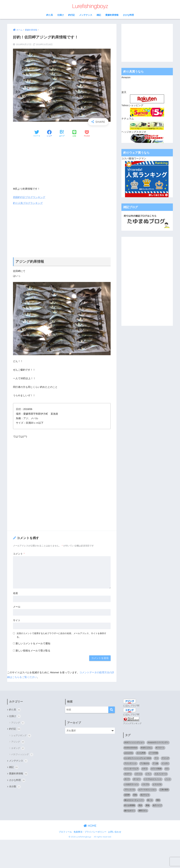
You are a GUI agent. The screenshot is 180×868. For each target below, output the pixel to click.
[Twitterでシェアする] (37, 134)
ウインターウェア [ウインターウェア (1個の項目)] (131, 768)
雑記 (99, 15)
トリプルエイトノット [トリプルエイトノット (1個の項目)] (153, 779)
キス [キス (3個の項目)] (167, 768)
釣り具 (50, 15)
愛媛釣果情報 (112, 15)
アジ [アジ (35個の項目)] (156, 758)
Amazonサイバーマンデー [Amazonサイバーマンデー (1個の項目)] (158, 742)
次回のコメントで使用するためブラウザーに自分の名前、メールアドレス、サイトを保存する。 (61, 635)
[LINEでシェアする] (74, 134)
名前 (15, 593)
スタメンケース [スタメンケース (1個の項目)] (161, 774)
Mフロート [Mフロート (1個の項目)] (160, 748)
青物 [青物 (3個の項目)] (147, 805)
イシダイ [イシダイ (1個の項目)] (165, 763)
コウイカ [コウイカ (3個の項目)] (138, 774)
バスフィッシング (22, 755)
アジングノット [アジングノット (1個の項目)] (130, 763)
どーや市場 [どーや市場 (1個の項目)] (153, 753)
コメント (19, 554)
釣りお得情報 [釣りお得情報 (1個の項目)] (130, 805)
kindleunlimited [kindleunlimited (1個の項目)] (131, 748)
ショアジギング (21, 736)
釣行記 (71, 15)
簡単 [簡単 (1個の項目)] (158, 800)
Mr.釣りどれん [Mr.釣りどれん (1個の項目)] (146, 748)
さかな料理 (128, 15)
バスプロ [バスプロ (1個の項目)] (145, 784)
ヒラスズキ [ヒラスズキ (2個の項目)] (157, 784)
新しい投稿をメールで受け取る (33, 650)
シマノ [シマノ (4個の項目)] (148, 774)
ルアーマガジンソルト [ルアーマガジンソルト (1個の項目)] (147, 789)
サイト (17, 620)
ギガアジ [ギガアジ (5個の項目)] (128, 774)
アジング (18, 723)
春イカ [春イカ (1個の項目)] (150, 800)
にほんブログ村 (131, 705)
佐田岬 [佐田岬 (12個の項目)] (127, 795)
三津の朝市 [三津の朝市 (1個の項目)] (164, 789)
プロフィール (65, 832)
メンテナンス (86, 15)
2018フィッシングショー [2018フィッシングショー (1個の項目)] (134, 742)
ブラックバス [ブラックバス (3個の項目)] (130, 789)
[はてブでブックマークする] (62, 134)
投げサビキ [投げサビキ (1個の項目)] (145, 795)
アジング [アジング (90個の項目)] (165, 758)
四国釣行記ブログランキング (29, 197)
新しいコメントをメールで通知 (33, 643)
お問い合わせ (115, 832)
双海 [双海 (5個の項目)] (135, 795)
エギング (18, 748)
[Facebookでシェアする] (49, 134)
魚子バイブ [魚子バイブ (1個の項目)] (157, 805)
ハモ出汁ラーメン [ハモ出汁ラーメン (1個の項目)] (131, 784)
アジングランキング (132, 723)
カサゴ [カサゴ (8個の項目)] (145, 768)
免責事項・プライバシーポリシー (90, 832)
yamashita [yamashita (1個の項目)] (129, 753)
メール (17, 607)
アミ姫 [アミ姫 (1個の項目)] (155, 763)
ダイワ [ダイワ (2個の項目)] (127, 779)
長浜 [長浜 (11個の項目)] (140, 805)
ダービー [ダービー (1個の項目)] (137, 779)
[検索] (112, 710)
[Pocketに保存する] (87, 134)
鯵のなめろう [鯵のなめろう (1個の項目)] (130, 810)
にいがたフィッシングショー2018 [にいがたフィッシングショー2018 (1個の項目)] (138, 758)
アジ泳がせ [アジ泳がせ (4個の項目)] (145, 763)
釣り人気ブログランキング (28, 203)
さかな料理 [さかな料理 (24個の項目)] (141, 753)
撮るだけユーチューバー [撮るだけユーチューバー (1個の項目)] (134, 800)
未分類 (15, 788)
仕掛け (61, 15)
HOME (90, 826)
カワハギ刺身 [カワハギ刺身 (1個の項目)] (156, 768)
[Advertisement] (62, 162)
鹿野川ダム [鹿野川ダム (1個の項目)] (143, 810)
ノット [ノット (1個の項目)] (168, 779)
